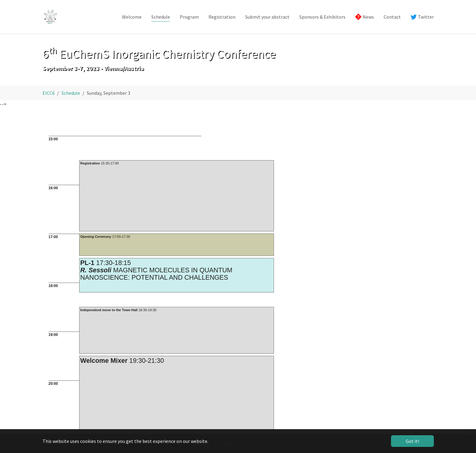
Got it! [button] (412, 441)
